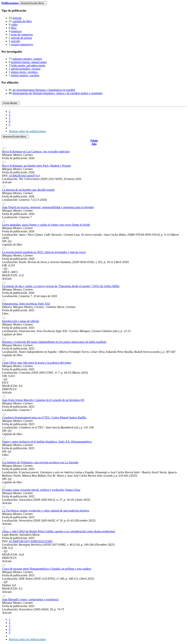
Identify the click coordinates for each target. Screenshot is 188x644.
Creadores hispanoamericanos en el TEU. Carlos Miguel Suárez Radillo (44, 417)
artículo (17, 18)
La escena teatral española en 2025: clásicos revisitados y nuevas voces (44, 252)
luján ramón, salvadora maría (28, 65)
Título (94, 141)
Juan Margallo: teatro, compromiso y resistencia (30, 599)
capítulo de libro (22, 21)
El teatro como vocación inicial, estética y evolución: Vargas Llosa (41, 490)
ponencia (16, 31)
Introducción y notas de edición (21, 321)
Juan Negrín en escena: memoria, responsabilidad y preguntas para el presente (48, 207)
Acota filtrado (10, 103)
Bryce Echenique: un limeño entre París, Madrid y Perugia (36, 166)
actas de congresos (22, 34)
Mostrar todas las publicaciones (27, 131)
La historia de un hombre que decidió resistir (28, 190)
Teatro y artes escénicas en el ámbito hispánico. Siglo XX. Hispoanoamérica (47, 442)
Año (94, 144)
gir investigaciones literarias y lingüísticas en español (44, 90)
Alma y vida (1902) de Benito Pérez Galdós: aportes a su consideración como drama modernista (59, 531)
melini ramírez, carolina (25, 75)
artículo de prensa (21, 38)
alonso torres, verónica (24, 72)
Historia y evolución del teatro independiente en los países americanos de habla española (54, 342)
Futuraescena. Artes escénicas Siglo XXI (26, 304)
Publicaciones (10, 3)
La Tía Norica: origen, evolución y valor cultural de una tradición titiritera (46, 511)
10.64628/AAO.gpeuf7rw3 (24, 176)
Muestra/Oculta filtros (33, 3)
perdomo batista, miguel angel (29, 62)
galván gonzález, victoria (26, 69)
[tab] (94, 11)
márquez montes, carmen (27, 59)
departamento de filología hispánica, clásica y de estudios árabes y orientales (58, 93)
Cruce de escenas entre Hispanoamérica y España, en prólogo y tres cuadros (47, 569)
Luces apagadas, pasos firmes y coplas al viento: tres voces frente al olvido (46, 225)
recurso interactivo (22, 44)
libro (14, 28)
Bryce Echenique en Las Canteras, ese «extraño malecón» (36, 151)
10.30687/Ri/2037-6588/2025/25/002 (31, 541)
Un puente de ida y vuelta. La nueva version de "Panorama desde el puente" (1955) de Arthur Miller (61, 286)
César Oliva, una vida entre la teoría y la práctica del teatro (37, 363)
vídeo (14, 25)
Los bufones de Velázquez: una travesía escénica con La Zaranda (40, 462)
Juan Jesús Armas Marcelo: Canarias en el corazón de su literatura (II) (43, 400)
